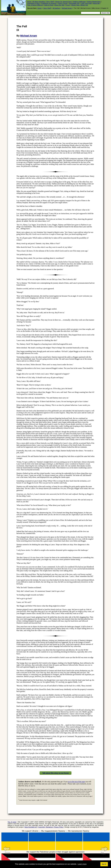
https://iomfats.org (31, 827)
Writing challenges (79, 2)
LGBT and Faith (86, 3)
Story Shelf (50, 2)
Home (29, 2)
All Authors (56, 8)
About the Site (59, 5)
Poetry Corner (63, 3)
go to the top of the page (77, 782)
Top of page (12, 822)
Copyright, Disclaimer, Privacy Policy (51, 827)
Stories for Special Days (63, 2)
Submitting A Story (33, 3)
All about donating (39, 2)
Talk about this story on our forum (55, 773)
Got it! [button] (104, 864)
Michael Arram (67, 8)
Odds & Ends (49, 5)
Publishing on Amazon (49, 3)
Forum (68, 5)
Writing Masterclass (94, 2)
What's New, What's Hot (80, 5)
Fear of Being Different (35, 5)
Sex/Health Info (74, 3)
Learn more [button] (82, 864)
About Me (96, 3)
